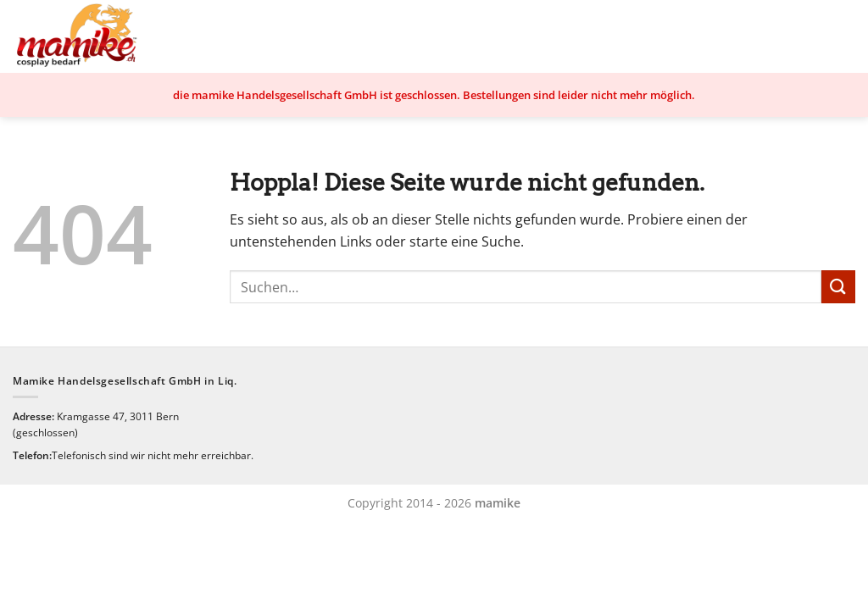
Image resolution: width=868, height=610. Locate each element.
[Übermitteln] (838, 287)
